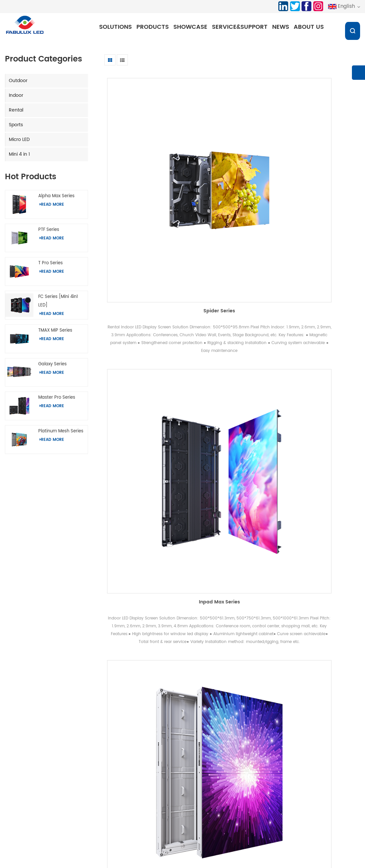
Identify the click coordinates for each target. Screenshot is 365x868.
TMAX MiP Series (55, 333)
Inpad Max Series (232, 165)
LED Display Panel (206, 854)
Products (155, 27)
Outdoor (18, 84)
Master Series (145, 559)
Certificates (237, 783)
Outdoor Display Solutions (110, 772)
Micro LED (19, 142)
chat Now (332, 863)
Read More (52, 208)
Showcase (192, 27)
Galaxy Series (52, 367)
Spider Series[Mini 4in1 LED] (232, 559)
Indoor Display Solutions (108, 783)
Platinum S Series (320, 354)
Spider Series (145, 165)
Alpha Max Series (56, 199)
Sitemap (174, 791)
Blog (169, 802)
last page (308, 702)
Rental (16, 113)
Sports (16, 128)
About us (311, 27)
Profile (231, 772)
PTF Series (49, 232)
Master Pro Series (57, 400)
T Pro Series (51, 266)
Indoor (16, 98)
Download (175, 780)
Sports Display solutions (108, 806)
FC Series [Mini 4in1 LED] (58, 304)
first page (158, 702)
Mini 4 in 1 (19, 157)
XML (169, 814)
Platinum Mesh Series (61, 434)
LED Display (239, 854)
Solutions (117, 27)
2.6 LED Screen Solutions (160, 854)
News (283, 27)
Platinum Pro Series (320, 165)
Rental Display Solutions (108, 795)
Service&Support (242, 27)
